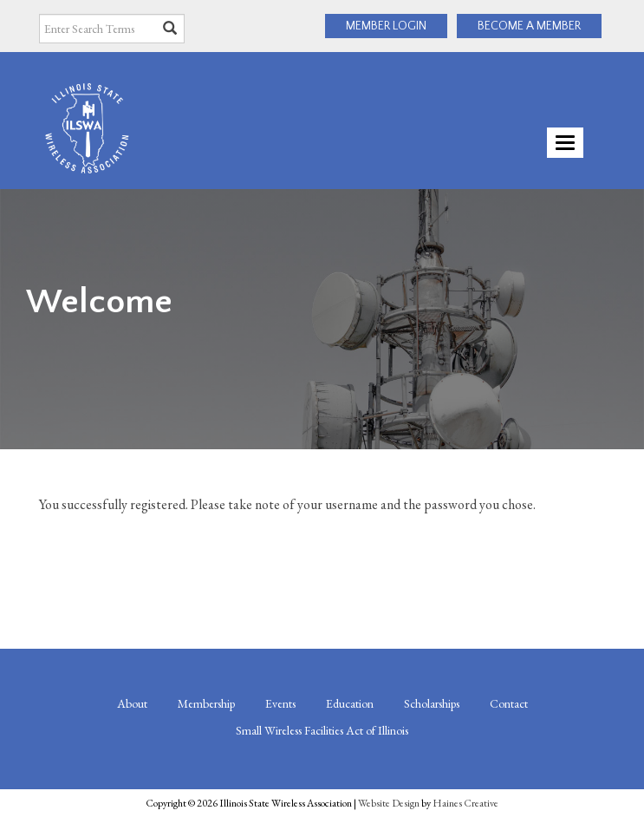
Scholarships (432, 703)
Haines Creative (465, 803)
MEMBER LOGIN (386, 26)
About (132, 703)
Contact (509, 703)
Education (350, 703)
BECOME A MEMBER (529, 26)
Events (280, 703)
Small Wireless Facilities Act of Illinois (322, 730)
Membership (206, 703)
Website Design (389, 803)
